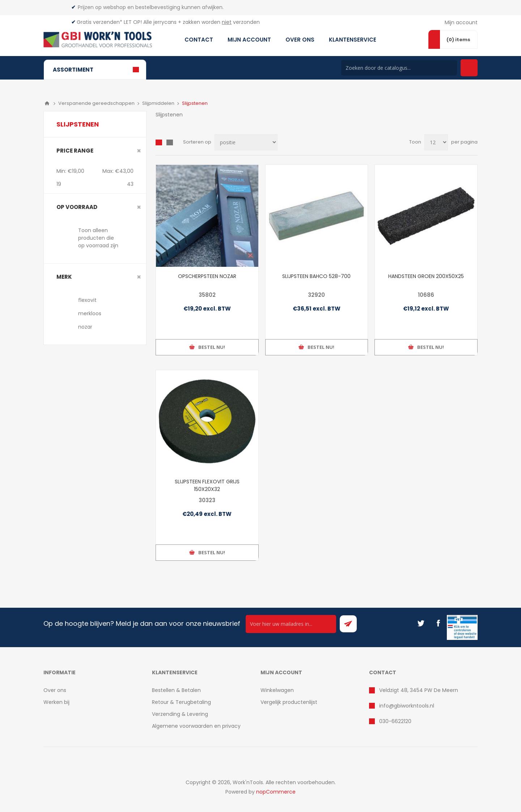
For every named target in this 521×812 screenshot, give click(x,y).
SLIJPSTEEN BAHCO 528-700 (316, 276)
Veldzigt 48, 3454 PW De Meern (419, 690)
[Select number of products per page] (436, 142)
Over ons (55, 690)
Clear (139, 151)
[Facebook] (438, 623)
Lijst (170, 142)
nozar (85, 327)
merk (64, 277)
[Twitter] (421, 623)
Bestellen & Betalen (176, 690)
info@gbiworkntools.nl (407, 706)
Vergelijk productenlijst (289, 702)
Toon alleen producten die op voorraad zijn (98, 238)
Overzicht (159, 142)
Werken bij (56, 702)
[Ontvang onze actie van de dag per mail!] (291, 624)
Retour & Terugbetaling (181, 702)
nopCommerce (276, 792)
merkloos (90, 313)
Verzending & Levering (180, 714)
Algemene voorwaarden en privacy (196, 726)
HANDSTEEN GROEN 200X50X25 (426, 276)
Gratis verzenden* (99, 22)
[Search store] (399, 68)
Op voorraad (77, 207)
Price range (75, 151)
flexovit (87, 300)
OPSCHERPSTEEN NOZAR (207, 276)
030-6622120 (395, 721)
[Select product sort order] (246, 142)
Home (47, 103)
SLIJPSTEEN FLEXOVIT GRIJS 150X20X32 (207, 485)
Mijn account (461, 22)
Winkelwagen (277, 690)
